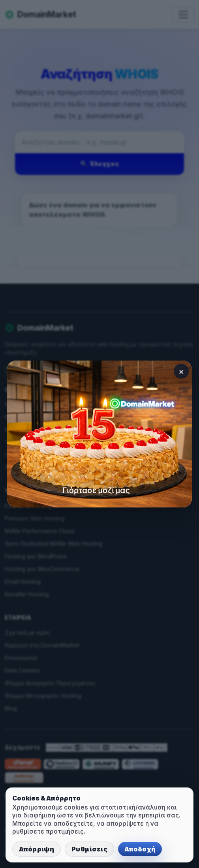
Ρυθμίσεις (89, 849)
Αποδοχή (140, 849)
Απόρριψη (37, 849)
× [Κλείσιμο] (181, 371)
